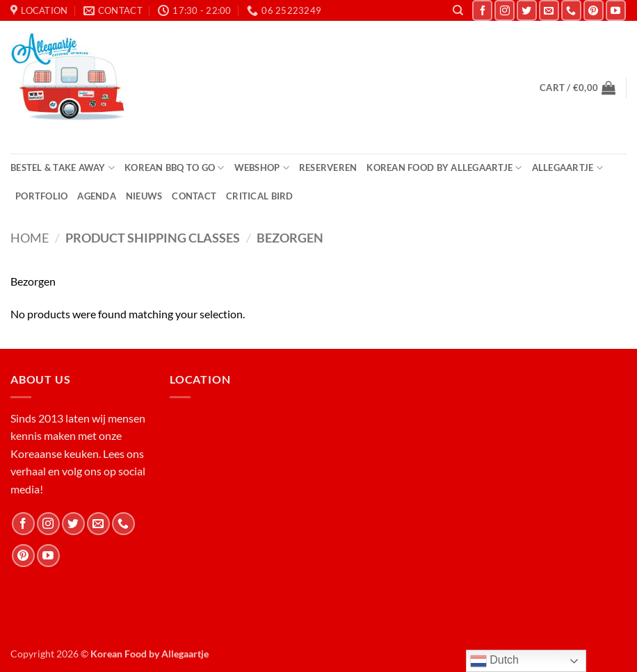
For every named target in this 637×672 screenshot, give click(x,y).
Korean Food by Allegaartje (444, 168)
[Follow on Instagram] (505, 10)
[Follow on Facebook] (482, 10)
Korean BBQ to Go (175, 168)
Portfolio (41, 196)
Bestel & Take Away (63, 168)
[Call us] (571, 10)
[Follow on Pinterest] (594, 10)
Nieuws (144, 196)
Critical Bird (259, 196)
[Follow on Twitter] (527, 10)
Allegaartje (567, 168)
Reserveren (328, 167)
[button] (578, 88)
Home (30, 238)
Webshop (262, 168)
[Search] (458, 10)
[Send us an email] (549, 10)
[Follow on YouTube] (616, 10)
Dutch (494, 661)
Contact (194, 196)
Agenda (97, 196)
